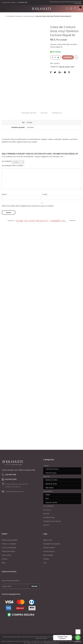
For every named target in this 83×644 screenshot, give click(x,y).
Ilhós (47, 494)
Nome (5, 190)
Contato (5, 554)
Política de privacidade (10, 535)
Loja (45, 558)
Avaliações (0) (58, 109)
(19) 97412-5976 (11, 475)
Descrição (44, 109)
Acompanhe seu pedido (51, 539)
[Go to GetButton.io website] (78, 642)
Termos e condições (9, 539)
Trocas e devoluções (9, 543)
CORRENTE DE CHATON (52, 517)
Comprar (68, 57)
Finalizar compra (49, 543)
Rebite (48, 490)
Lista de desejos (49, 547)
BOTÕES (46, 509)
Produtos (11, 16)
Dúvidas (46, 554)
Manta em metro (51, 475)
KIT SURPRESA (48, 501)
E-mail (45, 190)
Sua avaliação (7, 157)
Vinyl (73, 67)
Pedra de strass (51, 468)
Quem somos (7, 550)
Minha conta (48, 535)
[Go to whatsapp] (78, 638)
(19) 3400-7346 (23, 2)
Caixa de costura (29, 16)
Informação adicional (28, 109)
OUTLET (46, 520)
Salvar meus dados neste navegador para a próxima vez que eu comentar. (28, 202)
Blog (3, 558)
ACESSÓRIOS (48, 487)
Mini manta (49, 483)
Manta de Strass (51, 479)
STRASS (46, 461)
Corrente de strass (52, 464)
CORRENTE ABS (49, 513)
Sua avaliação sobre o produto (13, 161)
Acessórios (19, 16)
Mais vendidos (48, 550)
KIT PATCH (47, 505)
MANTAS (46, 472)
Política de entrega (8, 547)
